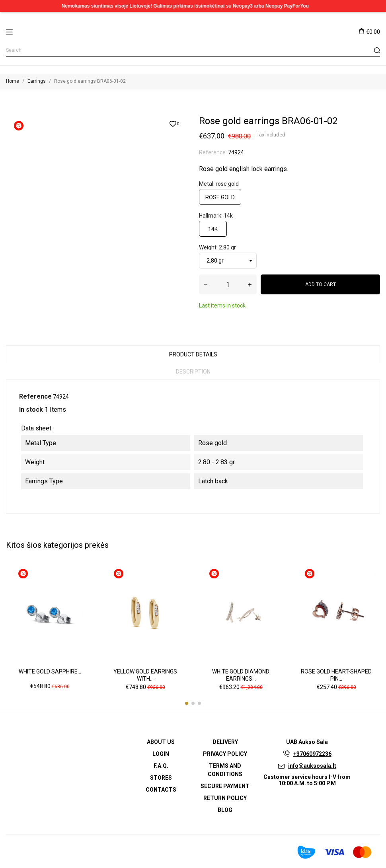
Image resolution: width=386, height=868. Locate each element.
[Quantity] (228, 284)
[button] (187, 703)
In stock (31, 410)
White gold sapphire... (50, 671)
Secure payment (225, 786)
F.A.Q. (161, 765)
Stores (161, 777)
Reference (35, 396)
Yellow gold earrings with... (145, 675)
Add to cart (321, 284)
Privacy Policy (225, 753)
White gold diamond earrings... (241, 675)
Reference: (213, 152)
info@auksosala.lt (312, 765)
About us (161, 741)
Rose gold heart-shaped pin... (336, 675)
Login (161, 753)
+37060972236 (312, 753)
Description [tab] (193, 372)
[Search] (193, 50)
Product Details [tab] (193, 354)
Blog (225, 810)
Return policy (225, 798)
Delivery (225, 741)
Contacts (161, 789)
